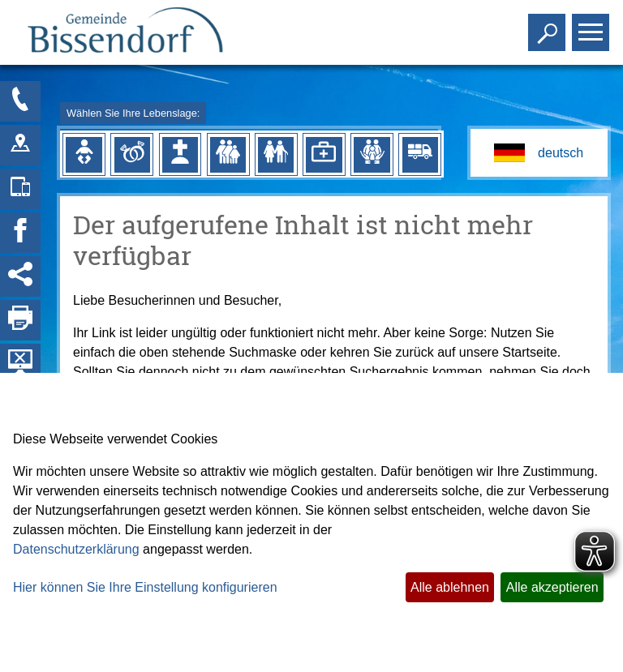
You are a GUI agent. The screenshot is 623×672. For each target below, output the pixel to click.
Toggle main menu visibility (593, 26)
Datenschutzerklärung (76, 549)
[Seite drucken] (20, 320)
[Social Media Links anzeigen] (20, 276)
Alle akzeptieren (552, 587)
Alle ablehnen (450, 587)
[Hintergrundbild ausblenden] (20, 364)
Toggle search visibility (549, 26)
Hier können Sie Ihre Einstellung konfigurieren (145, 587)
